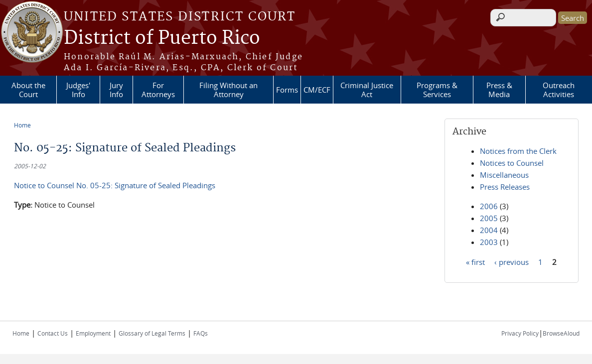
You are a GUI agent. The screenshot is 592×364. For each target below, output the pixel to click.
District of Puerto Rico (162, 38)
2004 (489, 230)
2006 (489, 206)
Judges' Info (78, 90)
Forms (287, 90)
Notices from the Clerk (518, 151)
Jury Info (116, 90)
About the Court (28, 90)
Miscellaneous (504, 175)
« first (475, 261)
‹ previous (512, 261)
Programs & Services (437, 90)
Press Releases (505, 187)
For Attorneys (158, 90)
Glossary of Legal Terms (152, 333)
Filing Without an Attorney (228, 90)
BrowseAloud (561, 333)
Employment (93, 333)
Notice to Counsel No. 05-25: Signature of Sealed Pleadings (115, 185)
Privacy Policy (520, 333)
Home (22, 125)
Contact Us (53, 333)
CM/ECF (317, 90)
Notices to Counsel (512, 163)
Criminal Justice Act (367, 90)
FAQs (201, 333)
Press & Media (499, 90)
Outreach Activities (559, 90)
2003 (489, 242)
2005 (489, 218)
